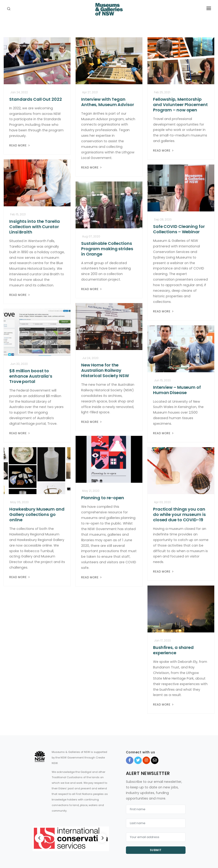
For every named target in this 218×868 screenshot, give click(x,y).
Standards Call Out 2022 (36, 99)
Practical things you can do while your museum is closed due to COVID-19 (179, 514)
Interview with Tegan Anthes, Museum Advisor (108, 102)
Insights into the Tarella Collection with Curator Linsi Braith (35, 227)
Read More (20, 145)
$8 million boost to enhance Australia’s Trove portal (31, 376)
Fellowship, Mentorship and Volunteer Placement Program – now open (180, 105)
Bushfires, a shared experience (173, 650)
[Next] (102, 838)
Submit (156, 850)
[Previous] (39, 838)
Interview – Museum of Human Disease (177, 390)
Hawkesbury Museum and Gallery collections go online (37, 514)
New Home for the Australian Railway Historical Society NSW (105, 370)
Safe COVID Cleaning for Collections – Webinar (179, 229)
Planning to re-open (103, 498)
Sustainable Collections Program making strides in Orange (107, 249)
